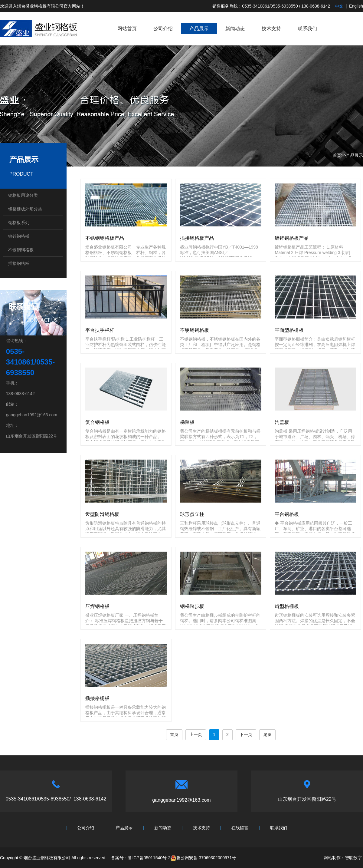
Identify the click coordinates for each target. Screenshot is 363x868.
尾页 (267, 734)
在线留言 (240, 828)
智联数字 (353, 858)
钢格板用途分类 (23, 195)
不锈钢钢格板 (21, 250)
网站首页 (127, 29)
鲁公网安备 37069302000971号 (203, 858)
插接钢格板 (19, 263)
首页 (337, 155)
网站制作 (332, 858)
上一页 (196, 734)
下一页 (246, 734)
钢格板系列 (19, 223)
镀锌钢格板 (19, 236)
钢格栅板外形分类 (25, 209)
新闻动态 (235, 29)
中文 (339, 6)
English (356, 6)
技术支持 (271, 29)
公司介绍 (163, 29)
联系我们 (307, 29)
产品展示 (199, 29)
